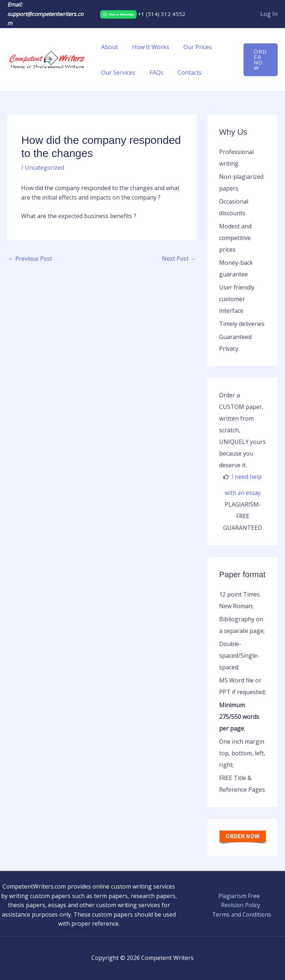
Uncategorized (45, 168)
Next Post (179, 259)
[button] (260, 60)
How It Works (147, 47)
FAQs (153, 72)
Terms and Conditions (242, 914)
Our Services (117, 72)
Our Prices (191, 47)
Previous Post (31, 259)
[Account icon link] (269, 14)
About (108, 47)
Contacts (183, 72)
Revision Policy (241, 905)
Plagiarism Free (239, 896)
